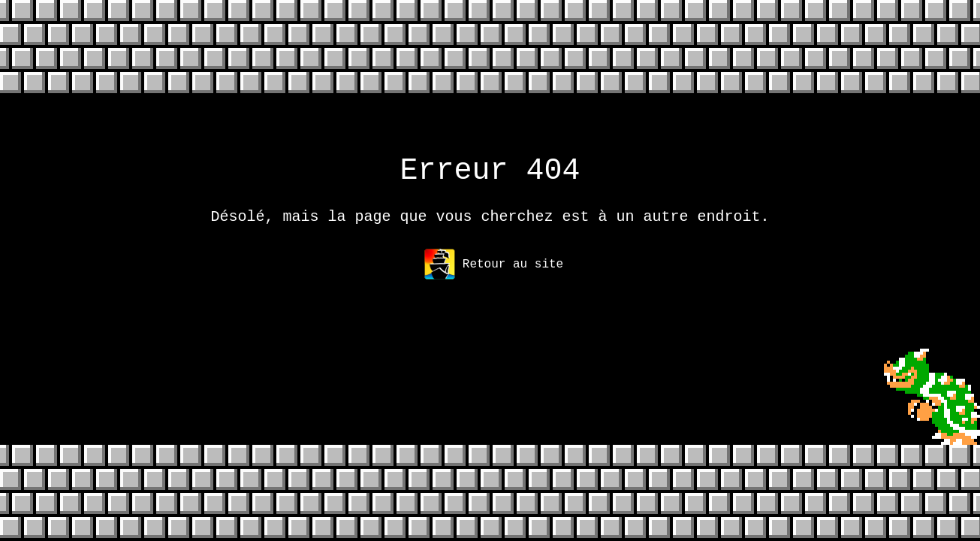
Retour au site (494, 274)
